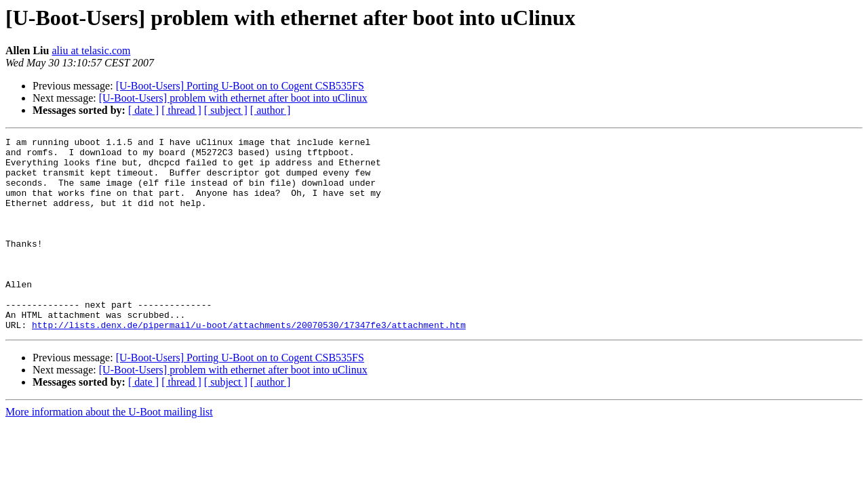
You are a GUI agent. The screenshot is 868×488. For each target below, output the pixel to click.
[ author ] (271, 110)
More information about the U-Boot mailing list (109, 450)
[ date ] (143, 110)
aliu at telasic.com (91, 50)
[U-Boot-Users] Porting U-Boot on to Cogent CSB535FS (240, 86)
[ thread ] (181, 110)
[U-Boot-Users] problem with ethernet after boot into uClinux (233, 98)
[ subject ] (226, 110)
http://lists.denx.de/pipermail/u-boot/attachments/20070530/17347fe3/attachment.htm (249, 363)
